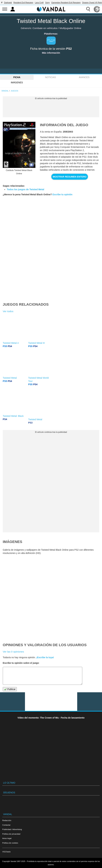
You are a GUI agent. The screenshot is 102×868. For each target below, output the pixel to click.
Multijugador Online (70, 28)
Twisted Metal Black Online (51, 21)
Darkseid (8, 3)
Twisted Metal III (36, 343)
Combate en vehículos (45, 28)
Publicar (10, 689)
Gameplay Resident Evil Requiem (66, 3)
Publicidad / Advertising (12, 829)
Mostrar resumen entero (70, 177)
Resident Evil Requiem (23, 3)
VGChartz (6, 852)
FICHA (17, 77)
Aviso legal (7, 838)
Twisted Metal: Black (13, 416)
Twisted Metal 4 (11, 343)
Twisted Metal (10, 378)
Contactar (6, 825)
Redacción (7, 820)
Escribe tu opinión (63, 194)
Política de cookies (10, 843)
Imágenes (17, 82)
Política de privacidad (11, 834)
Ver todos (8, 311)
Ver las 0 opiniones (13, 652)
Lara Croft (39, 3)
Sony (47, 3)
